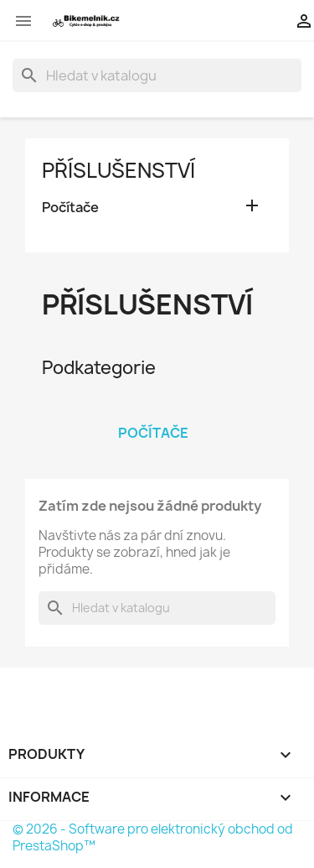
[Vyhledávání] (157, 75)
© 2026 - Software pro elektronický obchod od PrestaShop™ (153, 837)
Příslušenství (118, 170)
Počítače (70, 208)
